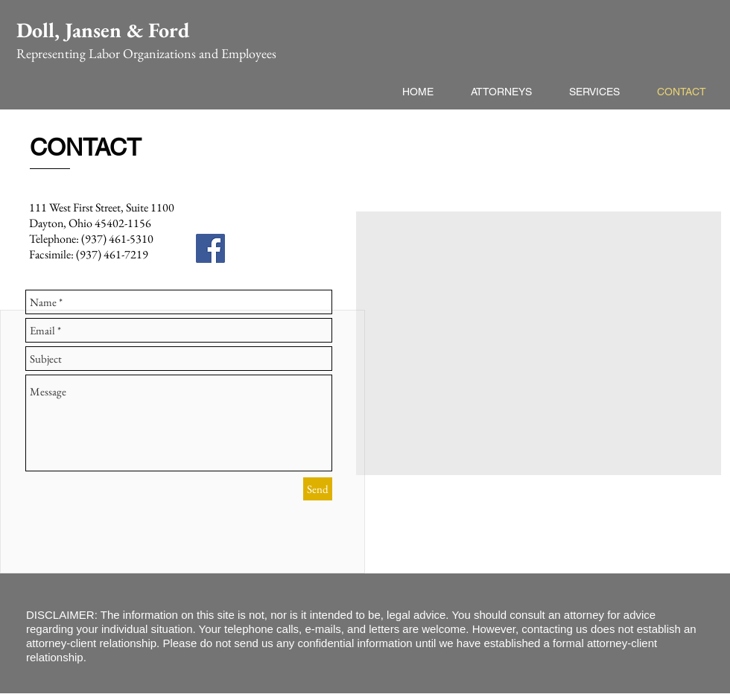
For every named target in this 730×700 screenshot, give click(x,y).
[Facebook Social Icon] (210, 248)
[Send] (318, 489)
